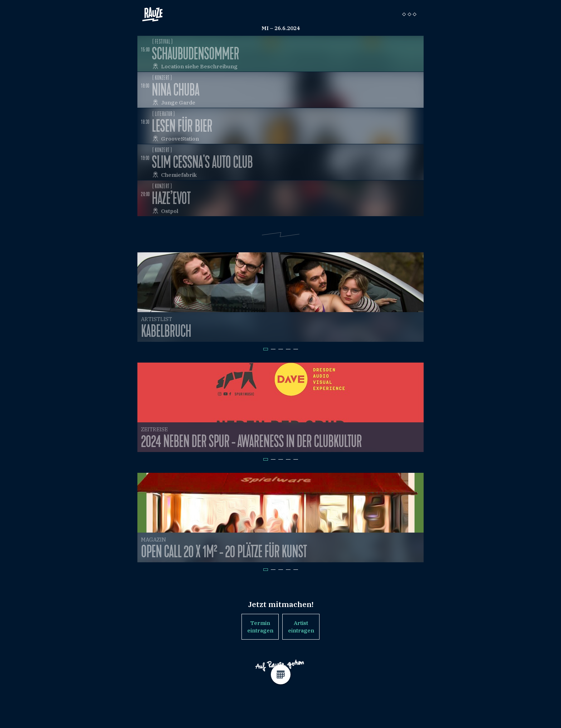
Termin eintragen (260, 627)
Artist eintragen (301, 627)
